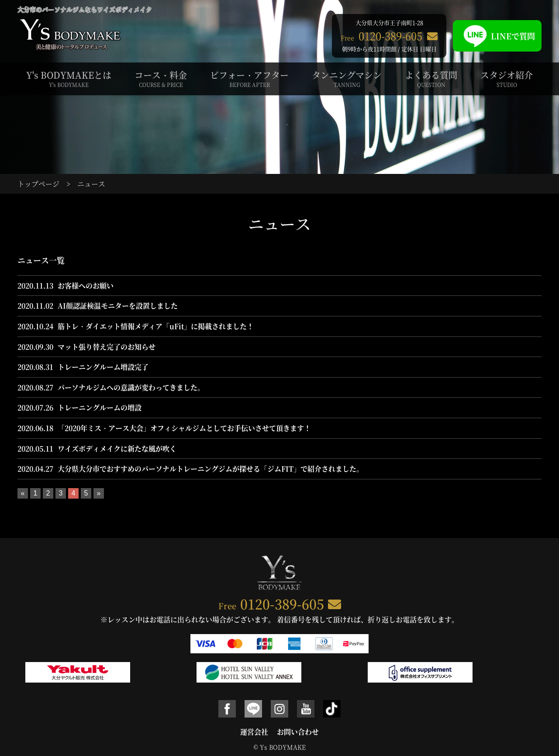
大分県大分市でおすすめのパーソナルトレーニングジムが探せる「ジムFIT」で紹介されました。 (210, 469)
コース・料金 (161, 79)
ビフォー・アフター (249, 79)
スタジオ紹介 (507, 79)
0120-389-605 (282, 603)
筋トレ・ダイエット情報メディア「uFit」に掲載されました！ (156, 326)
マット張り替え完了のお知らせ (107, 347)
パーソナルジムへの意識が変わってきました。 (131, 387)
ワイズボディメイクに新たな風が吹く (117, 449)
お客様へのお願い (86, 286)
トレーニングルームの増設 (100, 407)
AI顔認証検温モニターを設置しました (118, 306)
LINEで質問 (497, 36)
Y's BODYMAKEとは (69, 79)
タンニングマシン (347, 79)
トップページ (38, 184)
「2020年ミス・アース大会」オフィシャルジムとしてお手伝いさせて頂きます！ (184, 428)
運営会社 (254, 732)
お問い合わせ (298, 732)
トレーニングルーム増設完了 (103, 367)
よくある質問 (431, 79)
